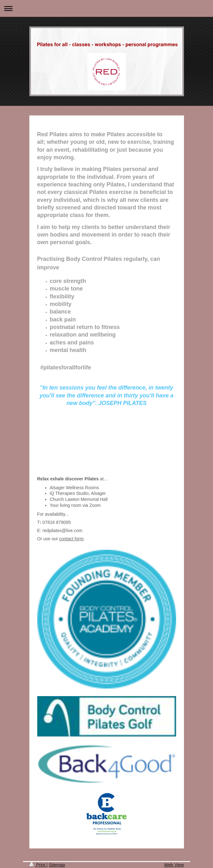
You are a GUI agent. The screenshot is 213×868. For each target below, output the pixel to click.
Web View (174, 865)
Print (38, 865)
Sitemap (57, 865)
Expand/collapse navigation (106, 8)
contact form (71, 539)
